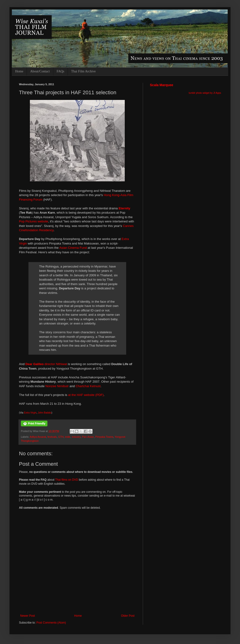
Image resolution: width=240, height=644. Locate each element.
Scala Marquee (162, 85)
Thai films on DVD (67, 480)
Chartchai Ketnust (88, 386)
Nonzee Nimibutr (57, 386)
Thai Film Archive (83, 71)
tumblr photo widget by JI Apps (205, 93)
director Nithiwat (46, 364)
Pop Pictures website (34, 221)
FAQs (60, 71)
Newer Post (28, 616)
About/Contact (40, 71)
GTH (61, 437)
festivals (52, 437)
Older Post (128, 616)
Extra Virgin (30, 413)
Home (19, 71)
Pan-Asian (88, 437)
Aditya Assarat (38, 437)
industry (76, 437)
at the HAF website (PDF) (86, 395)
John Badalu (45, 413)
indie (68, 437)
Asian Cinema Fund (73, 248)
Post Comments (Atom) (51, 623)
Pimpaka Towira (104, 437)
